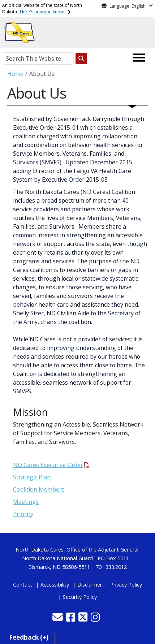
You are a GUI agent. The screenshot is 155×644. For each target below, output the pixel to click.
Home (15, 74)
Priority (23, 514)
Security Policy (80, 597)
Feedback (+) (29, 637)
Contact (23, 585)
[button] (58, 619)
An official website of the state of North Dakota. (42, 8)
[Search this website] (81, 59)
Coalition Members (39, 489)
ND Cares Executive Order (51, 465)
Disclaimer (90, 585)
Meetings (26, 502)
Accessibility (55, 585)
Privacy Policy (126, 585)
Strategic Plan (32, 477)
